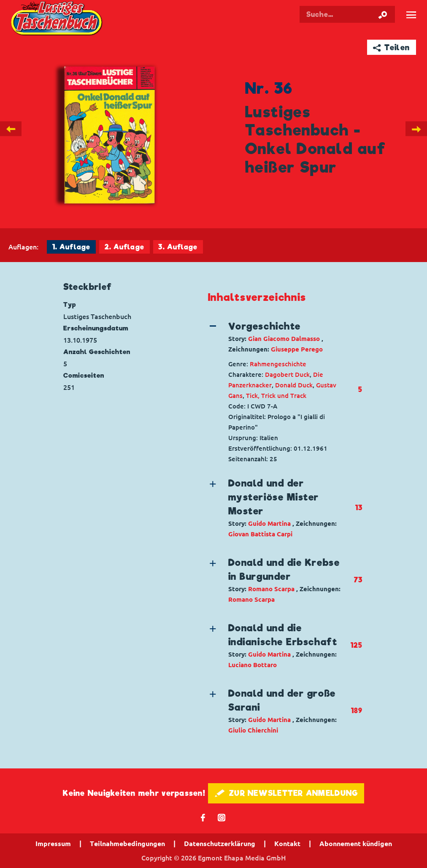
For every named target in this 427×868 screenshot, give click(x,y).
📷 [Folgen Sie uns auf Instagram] (222, 817)
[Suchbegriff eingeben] (349, 14)
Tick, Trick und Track (276, 396)
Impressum (53, 844)
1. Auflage (71, 247)
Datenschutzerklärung (220, 844)
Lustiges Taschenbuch (57, 19)
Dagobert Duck (287, 375)
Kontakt (287, 844)
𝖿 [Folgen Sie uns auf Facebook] (203, 817)
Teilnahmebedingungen (127, 844)
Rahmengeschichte (278, 364)
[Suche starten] (383, 14)
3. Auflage (178, 247)
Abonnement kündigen (356, 844)
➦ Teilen (391, 47)
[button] (279, 337)
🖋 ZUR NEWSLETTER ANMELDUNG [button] (286, 793)
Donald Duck (294, 385)
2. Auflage (124, 247)
